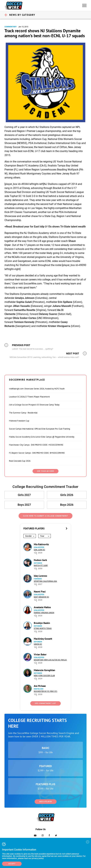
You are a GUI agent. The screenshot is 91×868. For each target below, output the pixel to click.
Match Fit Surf (41, 566)
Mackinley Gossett (43, 639)
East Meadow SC (41, 597)
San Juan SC (39, 550)
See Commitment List (45, 703)
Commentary (11, 27)
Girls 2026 (67, 495)
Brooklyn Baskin (42, 623)
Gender (28, 536)
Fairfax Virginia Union (44, 613)
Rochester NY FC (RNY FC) (45, 691)
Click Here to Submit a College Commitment (46, 516)
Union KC (38, 644)
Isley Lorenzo (40, 576)
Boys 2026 (67, 505)
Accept (12, 864)
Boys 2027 (24, 505)
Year (42, 536)
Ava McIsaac (40, 686)
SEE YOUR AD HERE (45, 471)
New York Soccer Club (44, 676)
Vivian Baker (40, 654)
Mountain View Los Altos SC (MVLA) (50, 660)
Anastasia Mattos (42, 607)
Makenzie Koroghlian (44, 670)
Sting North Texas (43, 628)
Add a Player (46, 802)
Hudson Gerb (40, 560)
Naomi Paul (40, 592)
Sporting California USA (45, 581)
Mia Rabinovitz (41, 544)
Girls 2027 (24, 495)
